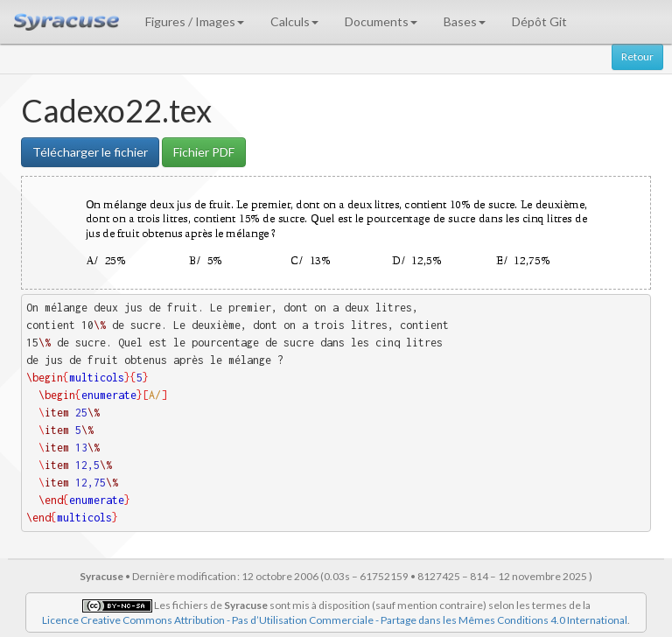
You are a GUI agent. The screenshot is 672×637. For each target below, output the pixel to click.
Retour (637, 56)
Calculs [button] (294, 21)
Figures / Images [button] (195, 21)
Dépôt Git (539, 21)
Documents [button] (381, 21)
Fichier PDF (204, 152)
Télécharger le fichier (90, 152)
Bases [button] (465, 21)
